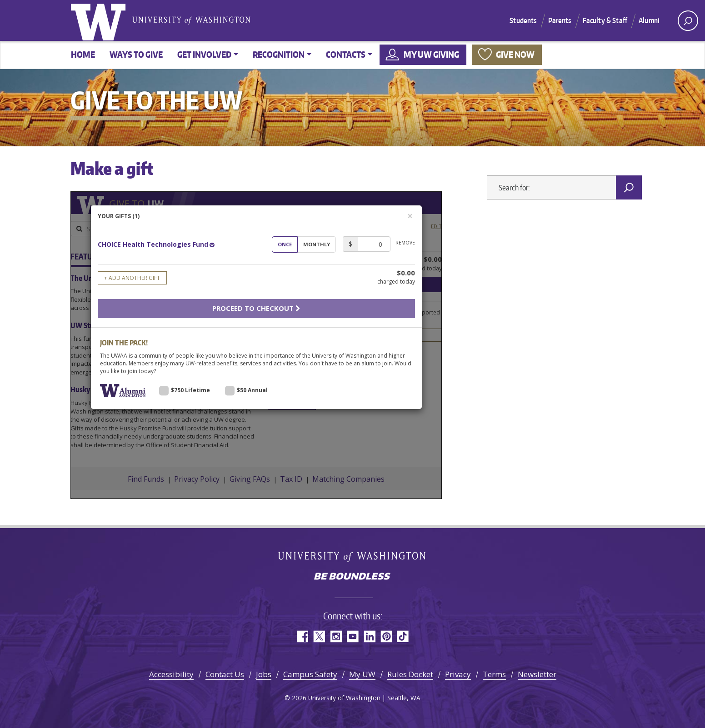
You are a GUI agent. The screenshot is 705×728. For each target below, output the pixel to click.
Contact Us (225, 674)
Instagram (336, 636)
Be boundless (353, 577)
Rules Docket (410, 674)
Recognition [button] (279, 54)
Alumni (649, 20)
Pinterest (386, 636)
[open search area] (688, 21)
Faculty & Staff (605, 20)
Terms (494, 674)
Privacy (458, 674)
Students (523, 20)
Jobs (264, 674)
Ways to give (136, 54)
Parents (560, 20)
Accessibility (171, 674)
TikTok (403, 636)
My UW (362, 674)
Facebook (302, 636)
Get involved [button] (204, 54)
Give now (515, 54)
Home (83, 54)
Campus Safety (310, 674)
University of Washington (100, 20)
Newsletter (537, 674)
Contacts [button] (346, 54)
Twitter (319, 636)
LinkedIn (369, 636)
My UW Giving (431, 54)
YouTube (352, 636)
